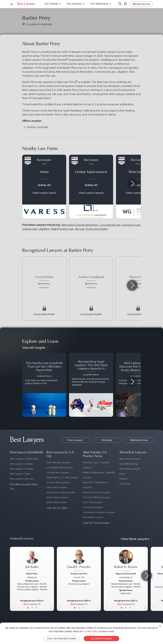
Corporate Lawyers (93, 507)
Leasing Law (30, 229)
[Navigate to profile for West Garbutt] (138, 187)
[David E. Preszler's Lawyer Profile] (79, 561)
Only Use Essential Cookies (62, 638)
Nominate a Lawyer (130, 469)
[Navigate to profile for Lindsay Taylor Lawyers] (91, 187)
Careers (123, 479)
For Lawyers (74, 4)
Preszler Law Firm (79, 574)
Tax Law (80, 229)
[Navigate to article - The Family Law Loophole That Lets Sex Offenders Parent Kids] (44, 385)
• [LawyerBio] (32, 608)
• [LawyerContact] (36, 608)
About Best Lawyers (130, 459)
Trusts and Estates (97, 229)
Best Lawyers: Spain (20, 474)
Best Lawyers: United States (24, 459)
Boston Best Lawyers (57, 497)
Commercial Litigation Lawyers (99, 512)
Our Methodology (129, 464)
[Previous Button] (12, 579)
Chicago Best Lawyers (58, 472)
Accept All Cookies (101, 638)
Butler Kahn (32, 574)
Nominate (107, 440)
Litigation (44, 229)
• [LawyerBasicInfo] (28, 608)
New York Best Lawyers (59, 462)
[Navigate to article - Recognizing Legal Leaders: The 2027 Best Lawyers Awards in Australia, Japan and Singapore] (91, 385)
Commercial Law (110, 225)
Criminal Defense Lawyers (97, 497)
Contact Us (125, 484)
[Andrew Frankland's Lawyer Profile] (91, 282)
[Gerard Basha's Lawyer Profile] (44, 282)
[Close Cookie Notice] (160, 626)
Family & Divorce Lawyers (96, 492)
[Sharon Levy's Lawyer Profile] (138, 282)
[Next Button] (52, 579)
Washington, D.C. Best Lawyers (63, 477)
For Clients (51, 4)
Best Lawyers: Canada (21, 464)
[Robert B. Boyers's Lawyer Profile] (126, 561)
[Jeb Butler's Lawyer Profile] (32, 561)
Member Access (139, 440)
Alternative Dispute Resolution (80, 225)
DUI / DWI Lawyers (93, 502)
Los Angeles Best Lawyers (60, 467)
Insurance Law (131, 225)
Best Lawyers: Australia (22, 469)
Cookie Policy (91, 631)
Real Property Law (62, 229)
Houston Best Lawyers (58, 482)
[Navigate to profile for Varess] (44, 187)
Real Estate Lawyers (93, 517)
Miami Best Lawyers (57, 502)
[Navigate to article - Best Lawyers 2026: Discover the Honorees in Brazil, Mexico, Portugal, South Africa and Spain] (138, 385)
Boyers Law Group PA (126, 574)
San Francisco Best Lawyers (61, 492)
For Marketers (99, 4)
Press (122, 474)
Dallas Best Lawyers (57, 487)
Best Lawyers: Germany (22, 479)
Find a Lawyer (75, 440)
